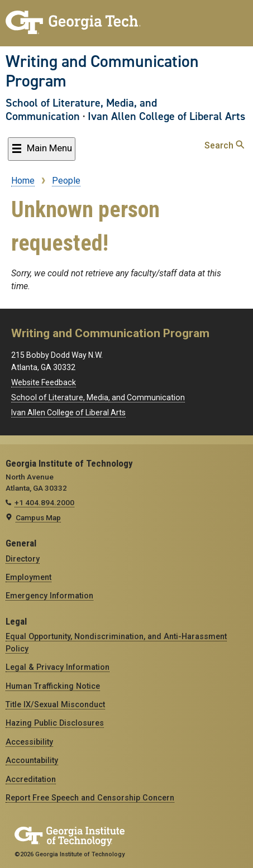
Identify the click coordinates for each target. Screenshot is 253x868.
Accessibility (29, 742)
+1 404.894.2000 (44, 502)
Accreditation (31, 779)
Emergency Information (49, 596)
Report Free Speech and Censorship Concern (90, 798)
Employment (28, 577)
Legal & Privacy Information (58, 667)
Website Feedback (44, 382)
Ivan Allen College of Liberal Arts (166, 116)
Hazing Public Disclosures (55, 723)
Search (224, 145)
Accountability (32, 760)
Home (23, 181)
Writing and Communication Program (102, 71)
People (66, 181)
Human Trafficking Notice (53, 686)
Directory (23, 559)
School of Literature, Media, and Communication (81, 109)
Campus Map (38, 517)
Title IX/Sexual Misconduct (55, 704)
